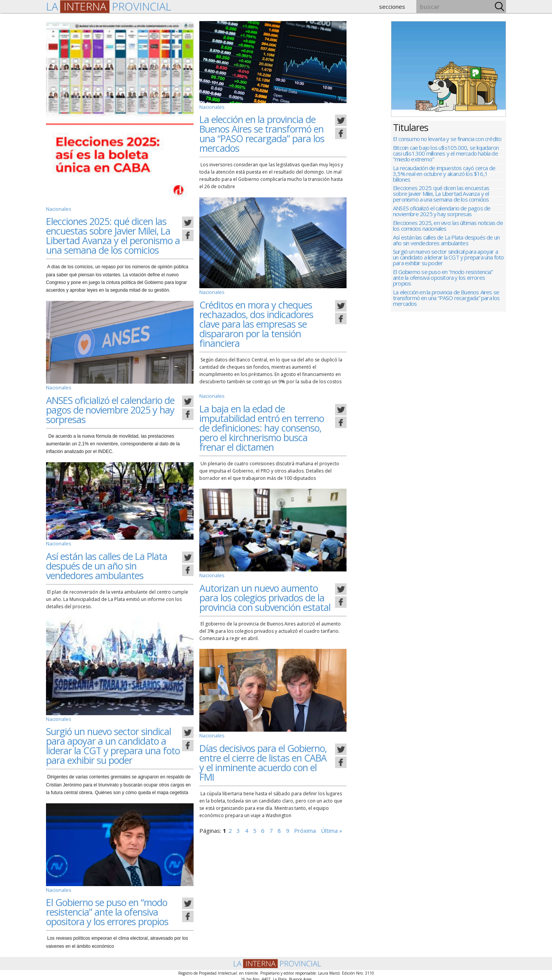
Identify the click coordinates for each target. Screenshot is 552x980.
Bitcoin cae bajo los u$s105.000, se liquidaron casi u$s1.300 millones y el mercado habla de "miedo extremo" (446, 155)
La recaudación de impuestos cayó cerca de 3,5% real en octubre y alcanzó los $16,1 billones (444, 176)
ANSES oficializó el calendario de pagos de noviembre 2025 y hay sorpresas (110, 409)
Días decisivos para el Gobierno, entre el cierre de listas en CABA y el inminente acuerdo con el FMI (263, 760)
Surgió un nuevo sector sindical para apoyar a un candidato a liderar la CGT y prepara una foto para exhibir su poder (113, 744)
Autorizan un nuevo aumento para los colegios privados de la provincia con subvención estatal (265, 596)
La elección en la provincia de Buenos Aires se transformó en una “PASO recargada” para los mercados (262, 133)
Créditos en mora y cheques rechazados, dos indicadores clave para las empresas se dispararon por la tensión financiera (256, 323)
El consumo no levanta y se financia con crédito (447, 139)
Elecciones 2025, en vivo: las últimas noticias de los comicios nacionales (448, 230)
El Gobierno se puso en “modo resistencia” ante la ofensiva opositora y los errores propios (107, 910)
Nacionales (58, 209)
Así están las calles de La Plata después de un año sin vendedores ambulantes (107, 564)
